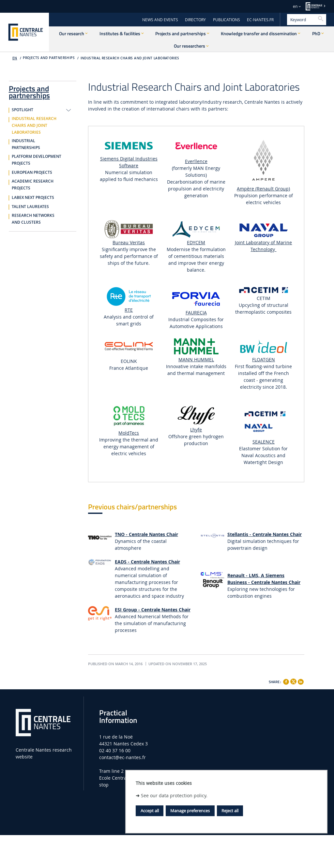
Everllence (196, 161)
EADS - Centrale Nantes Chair (147, 562)
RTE (129, 310)
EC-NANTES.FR (260, 20)
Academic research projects (33, 185)
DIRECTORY (195, 20)
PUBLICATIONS (227, 20)
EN (15, 58)
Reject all (230, 811)
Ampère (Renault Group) (263, 189)
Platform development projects (37, 160)
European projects (32, 172)
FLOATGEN (264, 359)
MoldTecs (129, 433)
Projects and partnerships (29, 91)
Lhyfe (196, 430)
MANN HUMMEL (196, 359)
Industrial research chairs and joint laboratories (130, 58)
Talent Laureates (30, 207)
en (295, 6)
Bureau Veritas (129, 242)
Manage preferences (190, 811)
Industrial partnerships (26, 144)
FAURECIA (196, 313)
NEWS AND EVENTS (160, 20)
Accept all (150, 811)
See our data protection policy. (174, 795)
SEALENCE (264, 442)
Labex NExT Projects (33, 198)
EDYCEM (196, 242)
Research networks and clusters (33, 219)
